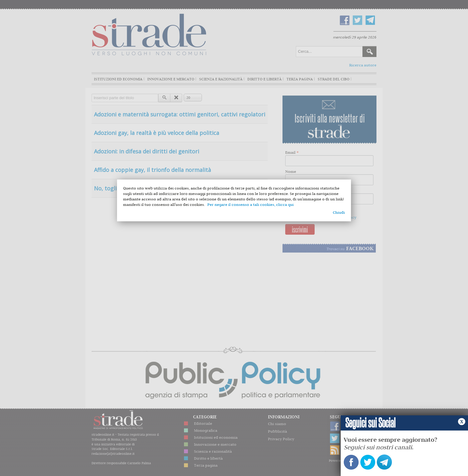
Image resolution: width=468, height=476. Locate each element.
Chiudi (339, 212)
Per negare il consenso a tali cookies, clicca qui (251, 204)
